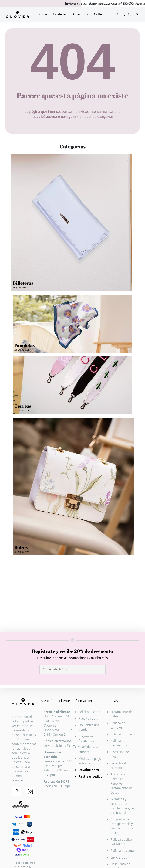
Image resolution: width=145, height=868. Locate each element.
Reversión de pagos (120, 754)
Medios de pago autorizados (90, 761)
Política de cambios (118, 725)
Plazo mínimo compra (88, 750)
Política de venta (122, 851)
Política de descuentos (119, 743)
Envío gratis (119, 857)
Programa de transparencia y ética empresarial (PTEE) (123, 826)
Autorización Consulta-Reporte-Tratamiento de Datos (121, 783)
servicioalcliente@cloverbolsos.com (69, 746)
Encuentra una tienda (89, 727)
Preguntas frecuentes (86, 738)
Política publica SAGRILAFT (121, 842)
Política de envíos (123, 734)
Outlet (98, 14)
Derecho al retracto (118, 765)
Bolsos (42, 14)
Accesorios (80, 14)
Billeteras (60, 14)
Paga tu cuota (88, 718)
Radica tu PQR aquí (57, 786)
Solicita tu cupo (89, 712)
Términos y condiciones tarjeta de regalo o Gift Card (122, 806)
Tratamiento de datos (121, 714)
